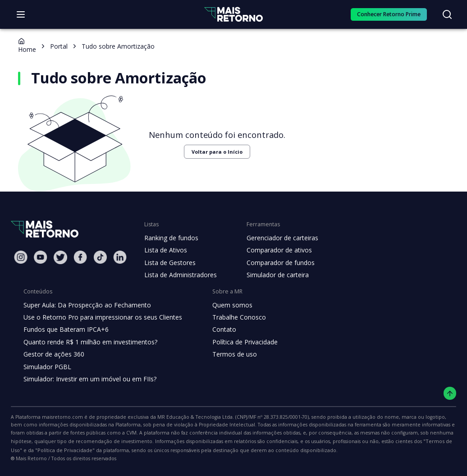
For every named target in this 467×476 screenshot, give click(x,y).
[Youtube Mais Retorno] (41, 257)
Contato (217, 330)
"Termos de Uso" (273, 441)
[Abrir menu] (21, 14)
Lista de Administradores (179, 275)
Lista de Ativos (165, 250)
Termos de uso (227, 354)
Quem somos (225, 305)
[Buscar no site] (447, 14)
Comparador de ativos (274, 250)
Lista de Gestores (169, 263)
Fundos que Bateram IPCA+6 (65, 330)
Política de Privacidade (238, 342)
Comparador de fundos (275, 263)
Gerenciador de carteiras (278, 238)
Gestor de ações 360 (53, 354)
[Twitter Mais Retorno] (60, 257)
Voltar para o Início (211, 152)
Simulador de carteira (273, 275)
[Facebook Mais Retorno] (80, 257)
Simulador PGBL (47, 367)
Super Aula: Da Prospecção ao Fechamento (85, 305)
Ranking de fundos (171, 238)
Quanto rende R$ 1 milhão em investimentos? (88, 342)
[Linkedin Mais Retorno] (120, 257)
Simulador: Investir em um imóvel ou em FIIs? (88, 379)
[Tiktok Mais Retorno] (100, 257)
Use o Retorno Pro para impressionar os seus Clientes (100, 317)
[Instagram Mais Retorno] (21, 257)
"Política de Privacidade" (330, 441)
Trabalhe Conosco (232, 317)
